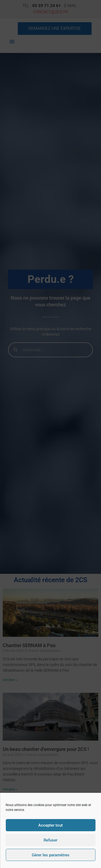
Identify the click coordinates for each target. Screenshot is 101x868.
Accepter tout (50, 825)
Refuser (50, 840)
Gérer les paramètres (51, 855)
